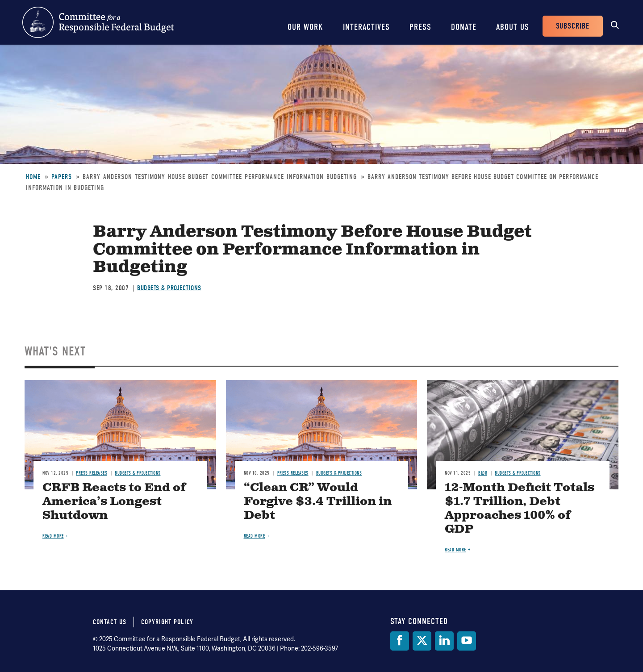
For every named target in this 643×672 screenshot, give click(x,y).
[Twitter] (422, 641)
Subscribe (573, 26)
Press (420, 27)
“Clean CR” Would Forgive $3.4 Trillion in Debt (318, 502)
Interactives (366, 27)
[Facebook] (400, 641)
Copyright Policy (167, 622)
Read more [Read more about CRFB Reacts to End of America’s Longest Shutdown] (53, 536)
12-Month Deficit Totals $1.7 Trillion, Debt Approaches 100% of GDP (520, 509)
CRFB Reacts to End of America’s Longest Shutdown (114, 502)
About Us (513, 27)
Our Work (305, 27)
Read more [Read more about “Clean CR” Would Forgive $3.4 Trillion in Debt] (255, 536)
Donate (464, 27)
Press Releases (92, 473)
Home (33, 177)
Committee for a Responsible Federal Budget (98, 22)
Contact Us (110, 622)
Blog (483, 473)
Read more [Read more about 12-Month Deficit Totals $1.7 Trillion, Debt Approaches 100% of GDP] (455, 550)
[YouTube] (467, 641)
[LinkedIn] (444, 641)
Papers (62, 177)
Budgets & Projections (169, 288)
